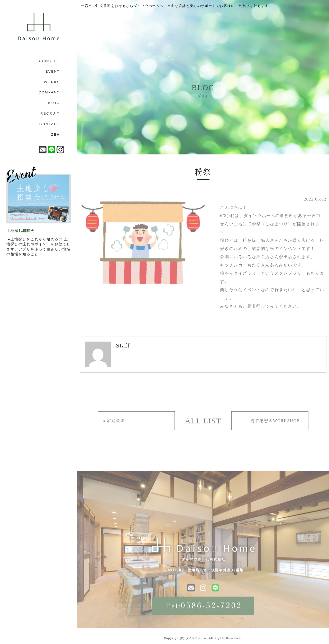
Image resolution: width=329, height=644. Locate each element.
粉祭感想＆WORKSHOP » (277, 421)
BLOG (54, 103)
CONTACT (50, 124)
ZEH (56, 134)
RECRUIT (50, 113)
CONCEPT (49, 61)
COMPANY (49, 92)
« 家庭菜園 (114, 421)
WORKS (52, 82)
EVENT (53, 71)
